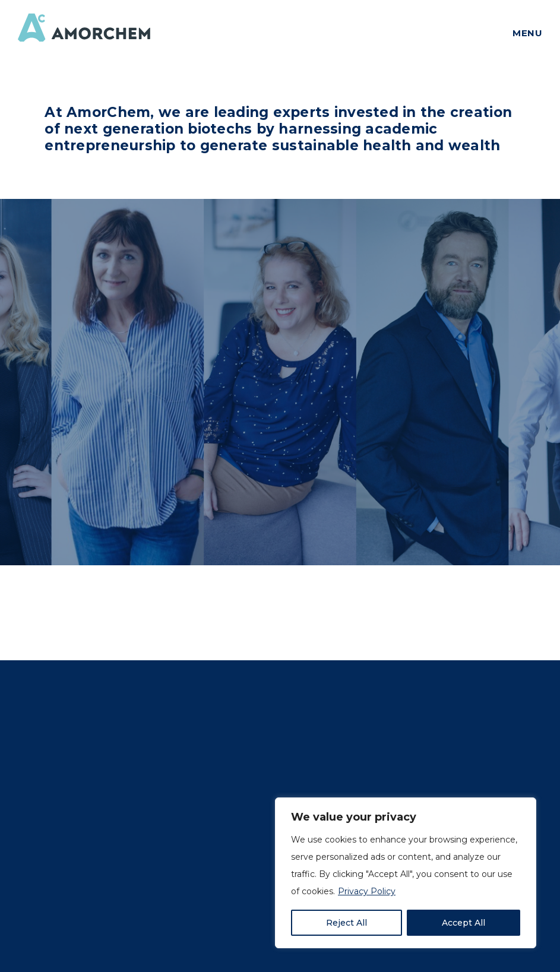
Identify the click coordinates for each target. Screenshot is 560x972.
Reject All (347, 923)
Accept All (463, 923)
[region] (406, 873)
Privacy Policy (367, 891)
